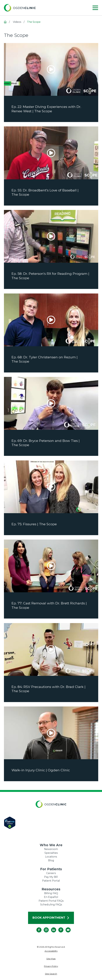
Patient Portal (51, 881)
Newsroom (51, 849)
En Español (51, 897)
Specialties (51, 853)
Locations (51, 857)
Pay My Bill (51, 877)
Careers (51, 873)
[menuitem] (51, 951)
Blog (51, 860)
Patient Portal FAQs (51, 901)
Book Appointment (51, 918)
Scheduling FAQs (51, 905)
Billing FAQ (51, 893)
